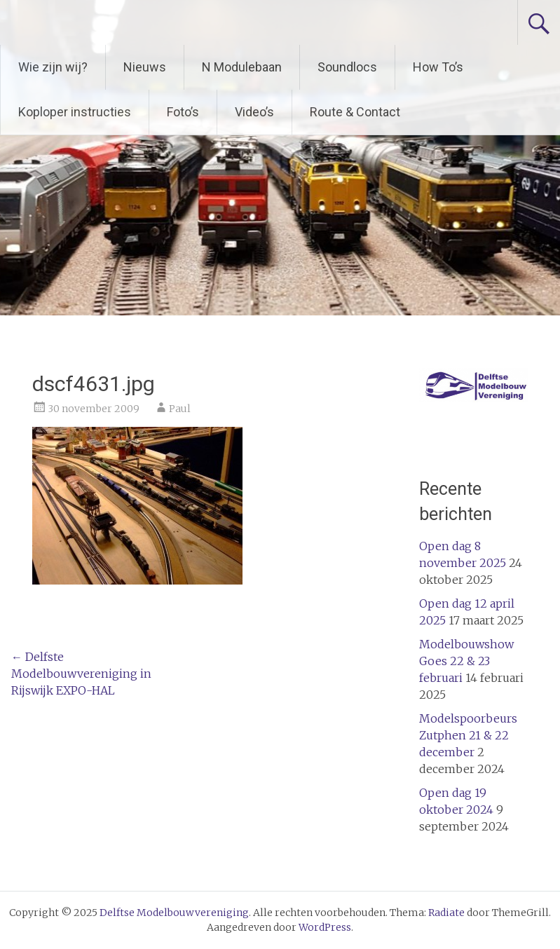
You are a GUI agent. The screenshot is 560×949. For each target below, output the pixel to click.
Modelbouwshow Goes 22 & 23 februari (466, 661)
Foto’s (183, 112)
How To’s (438, 67)
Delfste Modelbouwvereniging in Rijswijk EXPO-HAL (81, 674)
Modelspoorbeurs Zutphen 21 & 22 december (468, 735)
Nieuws (145, 67)
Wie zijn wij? (53, 67)
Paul (180, 409)
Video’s (254, 112)
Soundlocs (347, 67)
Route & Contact (355, 112)
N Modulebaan (242, 67)
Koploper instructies (75, 112)
